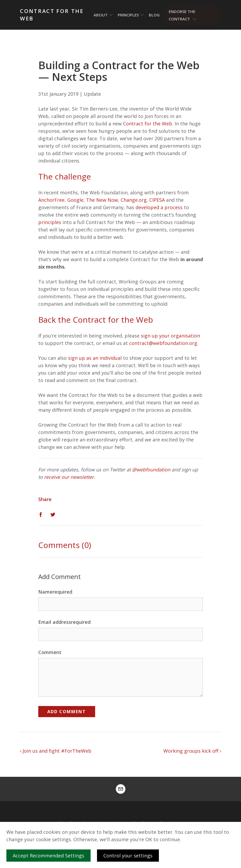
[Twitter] (53, 514)
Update (92, 94)
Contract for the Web (52, 15)
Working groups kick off (191, 751)
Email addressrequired (64, 622)
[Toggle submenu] (111, 15)
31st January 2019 (58, 94)
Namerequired (55, 592)
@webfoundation (151, 470)
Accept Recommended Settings (50, 856)
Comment (50, 652)
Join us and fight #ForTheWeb (57, 751)
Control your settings (128, 856)
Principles (128, 15)
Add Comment (67, 712)
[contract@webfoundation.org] (121, 789)
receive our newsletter (69, 477)
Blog (154, 15)
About (101, 15)
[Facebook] (41, 514)
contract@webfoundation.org (163, 343)
